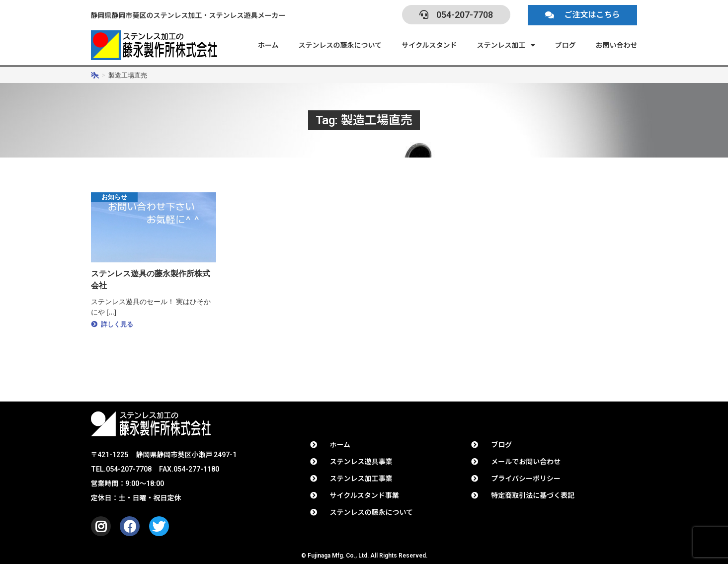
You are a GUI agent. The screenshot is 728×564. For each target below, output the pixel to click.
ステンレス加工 (506, 45)
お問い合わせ (617, 45)
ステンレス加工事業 (361, 479)
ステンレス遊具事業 (361, 462)
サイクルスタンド (429, 45)
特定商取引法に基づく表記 (533, 495)
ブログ (566, 45)
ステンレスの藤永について (340, 45)
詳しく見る (119, 325)
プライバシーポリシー (526, 479)
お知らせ (120, 198)
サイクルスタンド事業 (364, 495)
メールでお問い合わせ (526, 462)
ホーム (268, 45)
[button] (582, 15)
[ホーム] (95, 75)
